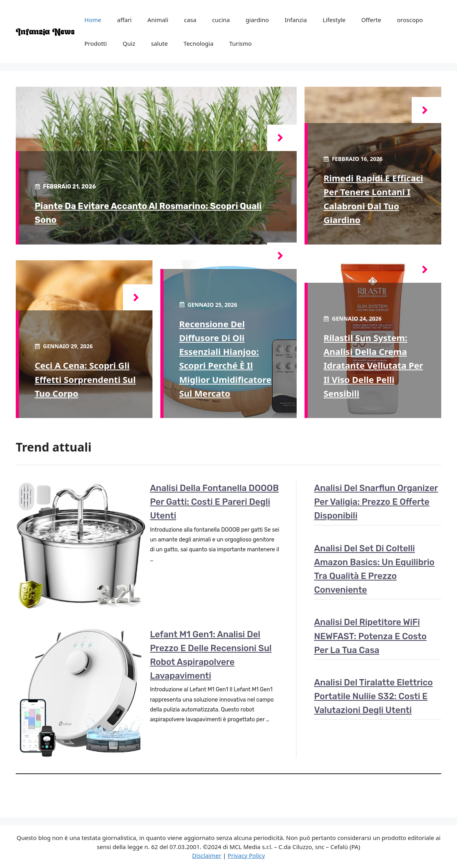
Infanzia (296, 20)
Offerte (371, 20)
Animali (158, 20)
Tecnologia (199, 43)
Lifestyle (334, 20)
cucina (221, 20)
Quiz (129, 43)
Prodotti (96, 43)
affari (124, 20)
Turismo (241, 43)
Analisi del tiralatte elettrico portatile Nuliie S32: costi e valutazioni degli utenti (373, 696)
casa (190, 20)
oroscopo (410, 20)
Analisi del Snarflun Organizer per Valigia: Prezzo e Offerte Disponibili (376, 502)
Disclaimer (207, 855)
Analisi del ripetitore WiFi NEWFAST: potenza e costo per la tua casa (370, 636)
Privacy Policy (246, 855)
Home (93, 20)
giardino (257, 20)
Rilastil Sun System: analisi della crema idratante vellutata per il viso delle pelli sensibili (373, 365)
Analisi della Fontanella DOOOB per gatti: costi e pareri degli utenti (215, 502)
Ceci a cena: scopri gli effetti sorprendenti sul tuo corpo (85, 379)
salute (159, 43)
